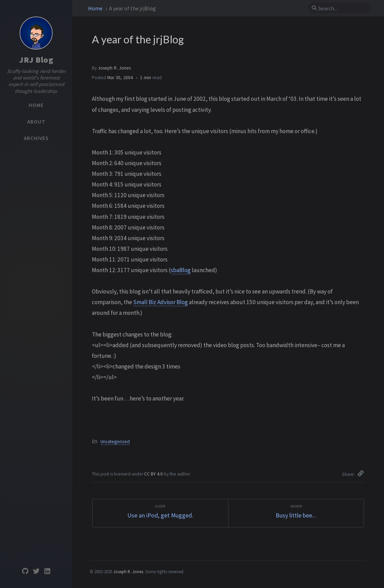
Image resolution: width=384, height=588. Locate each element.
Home (96, 8)
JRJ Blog (36, 60)
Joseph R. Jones (114, 68)
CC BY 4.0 (154, 474)
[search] (343, 8)
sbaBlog (181, 270)
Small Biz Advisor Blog (161, 302)
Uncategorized (115, 442)
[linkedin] (47, 571)
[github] (25, 571)
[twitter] (36, 571)
